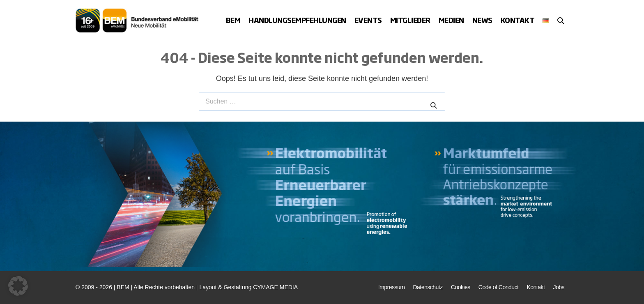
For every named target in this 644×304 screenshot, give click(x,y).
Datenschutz (428, 287)
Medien (451, 20)
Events (368, 20)
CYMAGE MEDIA (275, 287)
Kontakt (518, 20)
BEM (233, 20)
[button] (561, 21)
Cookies (461, 287)
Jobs (559, 287)
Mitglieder (410, 20)
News (482, 20)
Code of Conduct (499, 287)
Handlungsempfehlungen (297, 20)
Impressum (392, 287)
